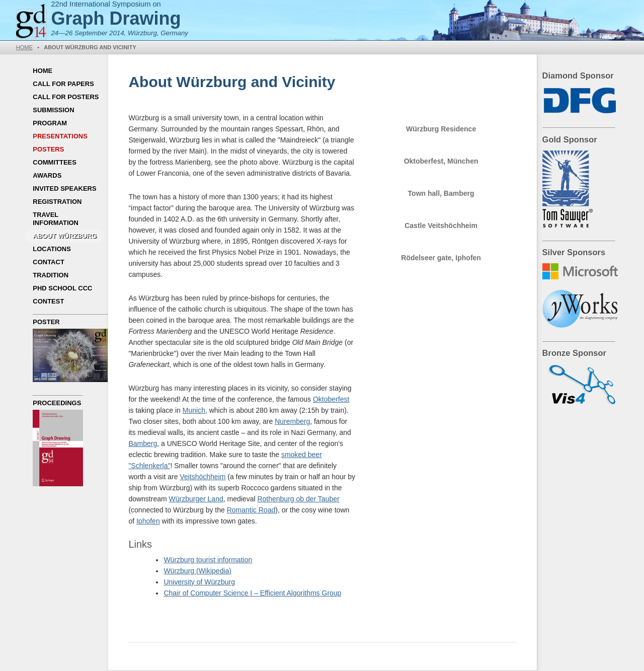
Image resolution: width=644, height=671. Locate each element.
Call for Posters (66, 97)
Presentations (60, 136)
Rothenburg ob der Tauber (298, 499)
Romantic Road (251, 510)
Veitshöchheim (203, 477)
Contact (49, 262)
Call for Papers (63, 84)
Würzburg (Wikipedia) (197, 571)
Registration (57, 202)
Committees (55, 162)
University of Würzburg (199, 582)
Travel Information (56, 219)
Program (50, 123)
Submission (53, 110)
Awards (47, 175)
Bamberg (143, 443)
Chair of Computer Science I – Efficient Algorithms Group (252, 593)
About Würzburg (65, 236)
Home (24, 47)
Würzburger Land (196, 499)
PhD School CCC (62, 288)
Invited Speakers (64, 189)
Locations (52, 249)
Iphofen (148, 521)
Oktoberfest (331, 399)
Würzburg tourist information (208, 560)
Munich (194, 410)
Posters (48, 149)
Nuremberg (292, 421)
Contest (48, 301)
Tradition (51, 275)
